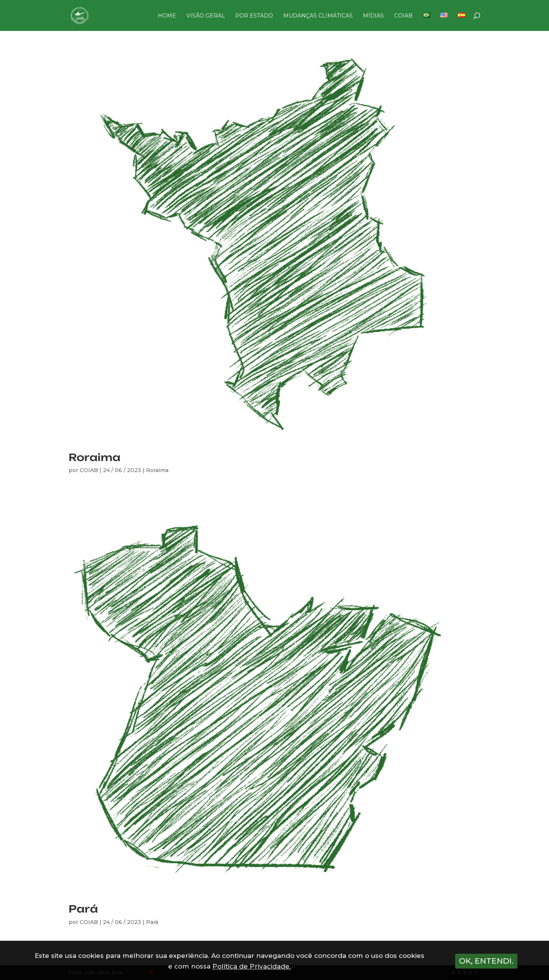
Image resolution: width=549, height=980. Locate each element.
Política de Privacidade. (252, 966)
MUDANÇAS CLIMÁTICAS (318, 16)
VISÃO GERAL (206, 16)
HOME (167, 16)
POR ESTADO (254, 16)
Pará (83, 909)
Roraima (95, 457)
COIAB (403, 16)
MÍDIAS (373, 16)
